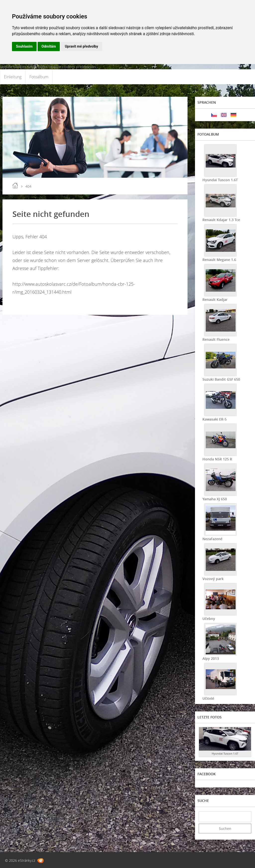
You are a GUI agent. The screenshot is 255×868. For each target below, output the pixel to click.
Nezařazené (212, 539)
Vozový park (213, 579)
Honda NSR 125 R (217, 459)
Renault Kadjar (215, 300)
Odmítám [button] (49, 46)
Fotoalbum (39, 77)
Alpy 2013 (211, 658)
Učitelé (208, 698)
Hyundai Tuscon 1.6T (220, 180)
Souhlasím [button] (24, 46)
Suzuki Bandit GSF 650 (221, 379)
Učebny (209, 619)
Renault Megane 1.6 (219, 260)
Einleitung (13, 77)
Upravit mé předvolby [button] (81, 46)
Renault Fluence (216, 339)
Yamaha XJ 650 (215, 499)
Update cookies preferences (24, 67)
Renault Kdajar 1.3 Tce (221, 220)
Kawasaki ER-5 (215, 419)
